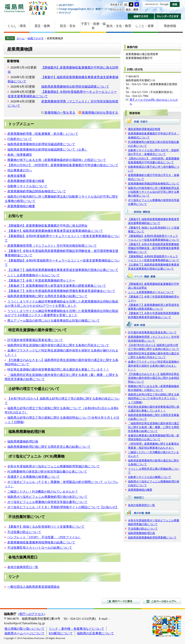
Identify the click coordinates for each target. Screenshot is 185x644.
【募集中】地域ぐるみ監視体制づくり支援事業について (46, 527)
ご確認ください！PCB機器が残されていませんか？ (43, 492)
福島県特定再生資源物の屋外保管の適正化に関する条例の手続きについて (58, 345)
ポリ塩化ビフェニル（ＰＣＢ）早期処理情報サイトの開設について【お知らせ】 (63, 507)
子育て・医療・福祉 (93, 26)
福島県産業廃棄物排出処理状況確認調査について (75, 87)
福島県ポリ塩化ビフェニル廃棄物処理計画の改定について (47, 497)
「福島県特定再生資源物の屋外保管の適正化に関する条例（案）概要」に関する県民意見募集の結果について (154, 427)
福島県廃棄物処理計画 (23, 441)
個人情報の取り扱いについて (24, 629)
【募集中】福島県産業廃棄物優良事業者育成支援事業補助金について (55, 231)
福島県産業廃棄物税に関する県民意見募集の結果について (47, 296)
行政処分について (20, 139)
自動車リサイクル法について (27, 186)
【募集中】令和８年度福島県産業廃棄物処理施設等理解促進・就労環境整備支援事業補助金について (154, 248)
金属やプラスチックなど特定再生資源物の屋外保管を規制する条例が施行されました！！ (154, 366)
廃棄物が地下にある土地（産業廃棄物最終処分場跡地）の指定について (57, 160)
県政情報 (170, 26)
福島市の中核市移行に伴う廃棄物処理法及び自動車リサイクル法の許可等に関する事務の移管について (154, 192)
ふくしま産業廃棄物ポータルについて (34, 275)
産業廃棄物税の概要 (21, 206)
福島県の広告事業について (95, 633)
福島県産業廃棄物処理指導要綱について (152, 538)
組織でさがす (141, 16)
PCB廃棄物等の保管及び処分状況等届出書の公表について (47, 472)
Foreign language (85, 9)
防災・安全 (68, 26)
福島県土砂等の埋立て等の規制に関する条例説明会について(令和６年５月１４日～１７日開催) (154, 398)
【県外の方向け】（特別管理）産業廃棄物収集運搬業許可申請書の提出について (63, 165)
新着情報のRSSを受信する (100, 113)
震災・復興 (42, 26)
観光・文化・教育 (119, 26)
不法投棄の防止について (24, 532)
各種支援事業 (17, 176)
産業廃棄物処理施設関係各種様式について (37, 191)
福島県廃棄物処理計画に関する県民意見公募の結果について (49, 447)
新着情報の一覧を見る (60, 113)
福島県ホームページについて (24, 633)
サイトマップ (85, 13)
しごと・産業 (145, 26)
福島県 (14, 8)
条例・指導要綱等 (20, 155)
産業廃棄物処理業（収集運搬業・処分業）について (43, 134)
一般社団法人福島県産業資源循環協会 (34, 587)
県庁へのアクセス (32, 614)
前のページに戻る (121, 601)
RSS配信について (61, 633)
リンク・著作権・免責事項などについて (77, 629)
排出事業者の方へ (20, 170)
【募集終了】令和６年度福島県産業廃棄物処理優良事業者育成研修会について (61, 291)
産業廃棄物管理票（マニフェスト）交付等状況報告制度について (52, 246)
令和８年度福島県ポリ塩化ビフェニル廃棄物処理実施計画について (54, 466)
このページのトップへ (162, 601)
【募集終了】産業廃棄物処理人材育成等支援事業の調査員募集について (57, 286)
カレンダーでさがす (168, 16)
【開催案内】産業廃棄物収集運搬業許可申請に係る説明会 (47, 226)
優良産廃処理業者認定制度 (144, 129)
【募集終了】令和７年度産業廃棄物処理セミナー (41, 280)
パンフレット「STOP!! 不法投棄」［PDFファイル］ (44, 537)
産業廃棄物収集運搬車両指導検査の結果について (41, 542)
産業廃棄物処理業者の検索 (26, 181)
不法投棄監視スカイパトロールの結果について (40, 548)
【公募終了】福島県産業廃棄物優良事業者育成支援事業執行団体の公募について (63, 270)
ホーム (21, 38)
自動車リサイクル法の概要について (150, 477)
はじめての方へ (85, 5)
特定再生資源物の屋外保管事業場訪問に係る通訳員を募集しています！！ (58, 369)
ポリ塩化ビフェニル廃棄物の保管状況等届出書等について (47, 502)
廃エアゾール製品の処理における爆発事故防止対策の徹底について (54, 321)
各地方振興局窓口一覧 (23, 567)
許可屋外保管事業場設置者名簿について (35, 340)
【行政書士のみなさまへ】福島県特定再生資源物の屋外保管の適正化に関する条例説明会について (154, 378)
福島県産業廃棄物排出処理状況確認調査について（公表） (47, 150)
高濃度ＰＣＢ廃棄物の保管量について (34, 477)
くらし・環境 (17, 26)
